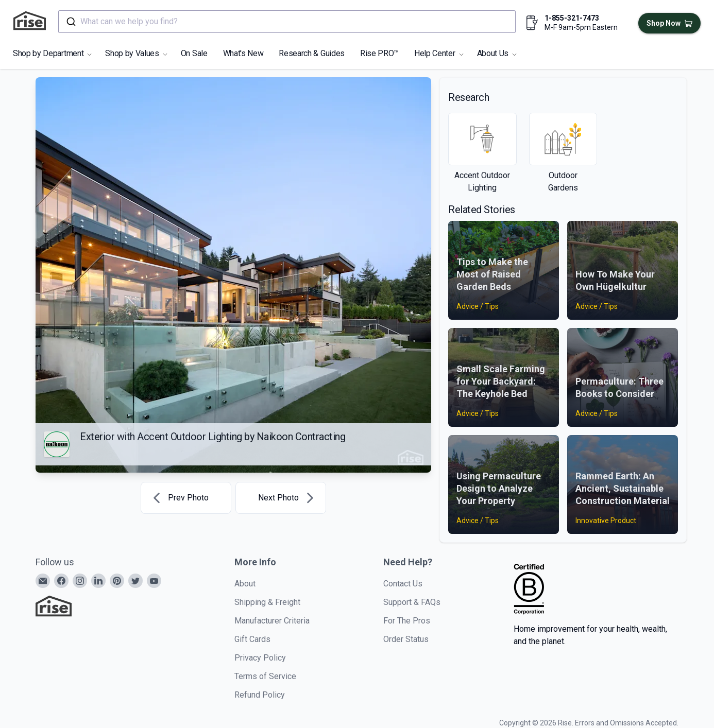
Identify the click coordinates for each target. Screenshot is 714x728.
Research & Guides (312, 53)
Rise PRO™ (379, 53)
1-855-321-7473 (572, 18)
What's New (243, 53)
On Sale (194, 53)
